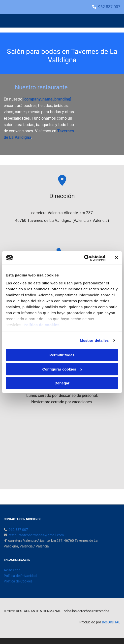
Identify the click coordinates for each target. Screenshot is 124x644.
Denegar (62, 383)
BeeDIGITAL (111, 622)
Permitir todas (62, 355)
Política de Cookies (18, 581)
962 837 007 (109, 7)
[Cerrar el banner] (117, 258)
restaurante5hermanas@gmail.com (36, 535)
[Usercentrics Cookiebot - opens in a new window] (84, 258)
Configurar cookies (62, 369)
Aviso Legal (13, 570)
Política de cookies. (42, 325)
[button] (101, 21)
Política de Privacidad (20, 576)
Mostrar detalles (94, 340)
